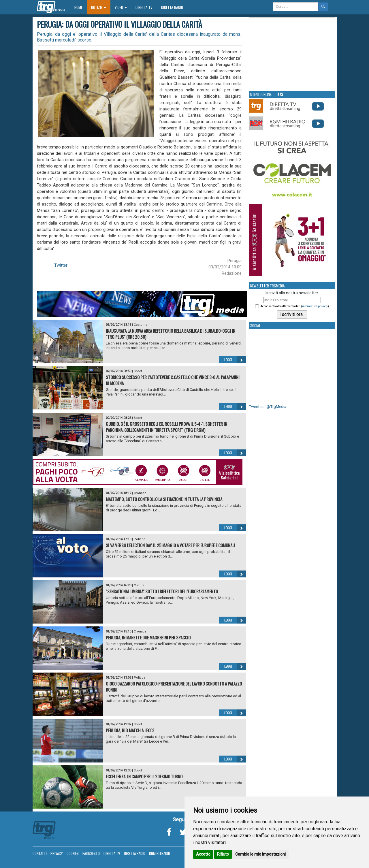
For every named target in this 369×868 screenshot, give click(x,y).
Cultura (139, 585)
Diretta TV (144, 7)
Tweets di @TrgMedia (268, 407)
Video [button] (121, 7)
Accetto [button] (203, 854)
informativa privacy (315, 306)
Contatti (40, 853)
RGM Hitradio (160, 853)
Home (81, 7)
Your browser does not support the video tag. (292, 54)
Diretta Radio (172, 7)
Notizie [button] (99, 7)
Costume (141, 325)
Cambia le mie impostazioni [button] (260, 854)
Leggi (235, 360)
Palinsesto (91, 853)
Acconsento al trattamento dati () (295, 306)
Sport (138, 371)
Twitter (61, 265)
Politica (140, 539)
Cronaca (140, 493)
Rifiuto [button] (223, 854)
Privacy (57, 853)
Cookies (73, 853)
